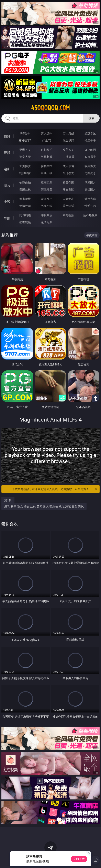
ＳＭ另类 (90, 157)
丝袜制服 (47, 157)
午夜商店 (47, 215)
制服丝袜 (25, 173)
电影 (7, 169)
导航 (7, 218)
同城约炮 (25, 215)
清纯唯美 (47, 189)
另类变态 (90, 173)
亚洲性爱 (25, 166)
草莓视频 (68, 215)
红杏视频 (25, 222)
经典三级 (47, 173)
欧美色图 (68, 182)
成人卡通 (68, 166)
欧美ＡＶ (68, 150)
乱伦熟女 (68, 173)
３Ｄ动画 (90, 150)
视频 (7, 153)
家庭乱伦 (47, 199)
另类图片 (90, 189)
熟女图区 (68, 189)
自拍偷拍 (47, 150)
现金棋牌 (68, 140)
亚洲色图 (47, 182)
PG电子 (25, 133)
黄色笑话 (68, 206)
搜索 (91, 118)
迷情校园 (25, 206)
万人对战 (68, 133)
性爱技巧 (90, 206)
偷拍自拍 (47, 166)
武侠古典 (90, 199)
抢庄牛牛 (90, 140)
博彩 (7, 136)
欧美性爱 (90, 166)
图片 (7, 185)
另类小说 (47, 206)
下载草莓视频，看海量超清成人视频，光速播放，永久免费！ (55, 489)
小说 (7, 202)
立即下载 (79, 859)
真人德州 (47, 133)
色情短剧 (47, 222)
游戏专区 (90, 133)
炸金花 (47, 140)
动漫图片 (90, 182)
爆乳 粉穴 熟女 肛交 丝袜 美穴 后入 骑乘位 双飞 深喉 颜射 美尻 (44, 506)
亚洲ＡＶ (25, 150)
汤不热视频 (90, 215)
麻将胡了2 (25, 140)
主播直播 (68, 157)
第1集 (8, 500)
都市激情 (25, 199)
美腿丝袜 (25, 189)
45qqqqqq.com (50, 108)
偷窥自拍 (25, 182)
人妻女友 (68, 199)
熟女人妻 (25, 157)
